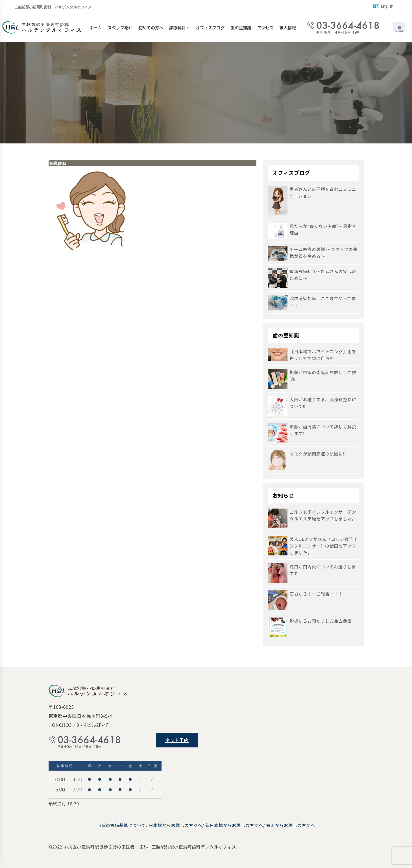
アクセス (265, 28)
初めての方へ (151, 28)
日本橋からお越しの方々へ (176, 825)
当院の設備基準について (121, 825)
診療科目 (177, 28)
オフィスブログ (210, 28)
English (383, 6)
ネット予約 (177, 740)
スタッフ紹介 (120, 28)
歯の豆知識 (241, 28)
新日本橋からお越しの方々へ (234, 825)
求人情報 (287, 28)
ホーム (96, 28)
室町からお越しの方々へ (290, 825)
